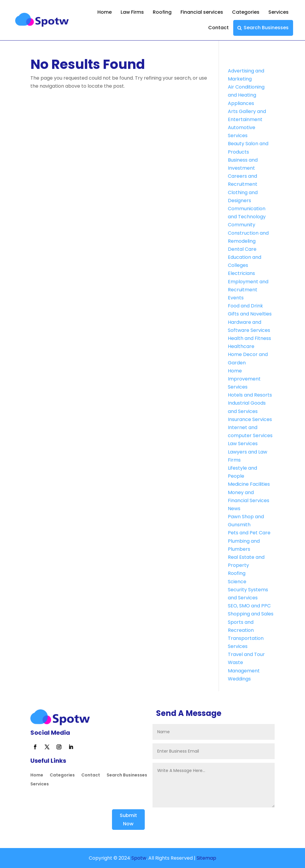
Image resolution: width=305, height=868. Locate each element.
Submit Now (128, 819)
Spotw (138, 858)
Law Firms (132, 12)
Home (105, 12)
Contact (218, 28)
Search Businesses (266, 28)
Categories (246, 12)
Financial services (202, 12)
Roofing (162, 12)
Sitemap (206, 858)
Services (278, 12)
